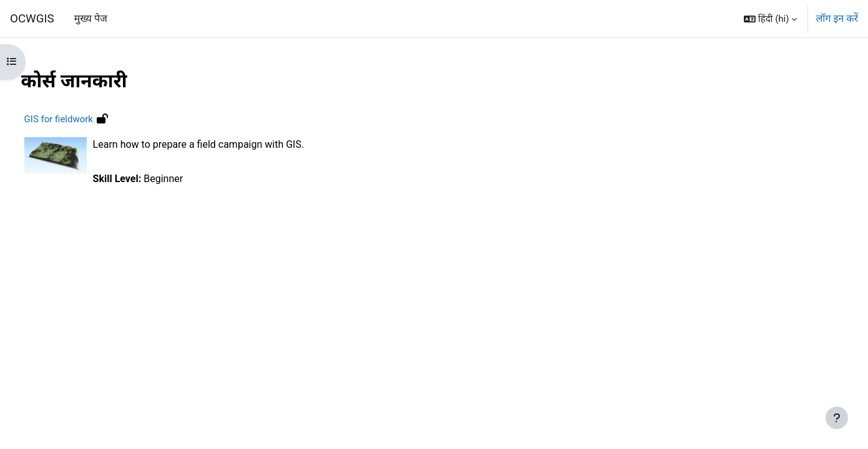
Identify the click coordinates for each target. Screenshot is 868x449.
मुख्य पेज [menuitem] (91, 18)
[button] (770, 19)
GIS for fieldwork (82, 119)
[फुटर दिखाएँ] (837, 418)
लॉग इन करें (837, 18)
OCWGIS (32, 19)
